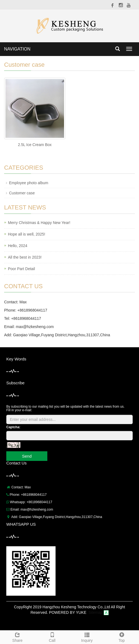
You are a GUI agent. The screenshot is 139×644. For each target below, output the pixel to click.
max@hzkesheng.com (35, 327)
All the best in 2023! (25, 257)
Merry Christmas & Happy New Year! (39, 223)
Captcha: (13, 427)
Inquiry (87, 637)
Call (52, 637)
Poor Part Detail (21, 269)
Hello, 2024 (18, 246)
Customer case (22, 193)
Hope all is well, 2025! (27, 234)
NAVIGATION (17, 49)
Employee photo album (29, 183)
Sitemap (95, 612)
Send (27, 456)
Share (17, 637)
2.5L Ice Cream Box (35, 145)
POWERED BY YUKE (68, 612)
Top (122, 637)
